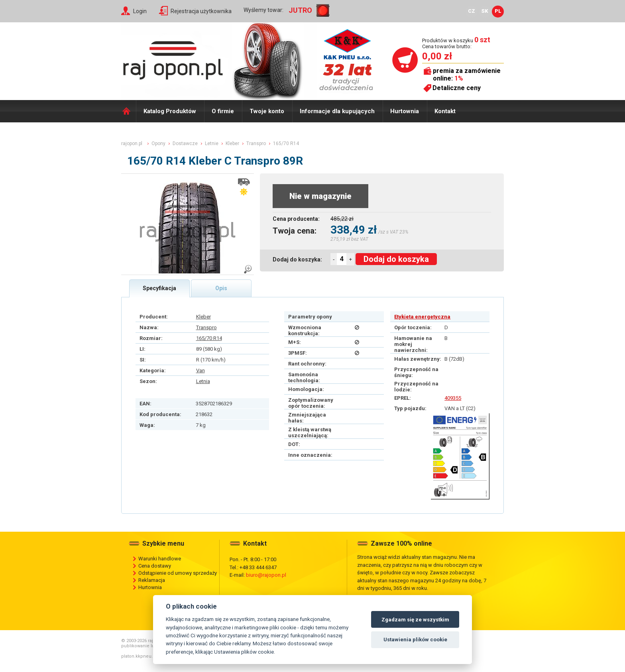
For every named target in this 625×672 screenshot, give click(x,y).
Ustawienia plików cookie (415, 640)
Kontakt (445, 111)
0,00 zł (437, 56)
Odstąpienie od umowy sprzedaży (178, 573)
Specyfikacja (159, 288)
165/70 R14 (209, 338)
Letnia (203, 381)
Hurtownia (405, 111)
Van (200, 370)
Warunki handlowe (160, 559)
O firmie (223, 111)
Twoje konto (267, 111)
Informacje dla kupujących (337, 111)
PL (498, 11)
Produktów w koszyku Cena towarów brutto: (456, 43)
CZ (472, 11)
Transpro (206, 327)
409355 (453, 398)
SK (485, 11)
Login (140, 11)
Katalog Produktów (170, 111)
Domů (129, 111)
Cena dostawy (155, 566)
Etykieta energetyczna (422, 317)
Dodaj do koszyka (396, 259)
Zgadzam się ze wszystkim (415, 620)
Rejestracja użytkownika (201, 11)
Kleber (203, 317)
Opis (221, 288)
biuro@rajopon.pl (266, 575)
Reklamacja (152, 580)
